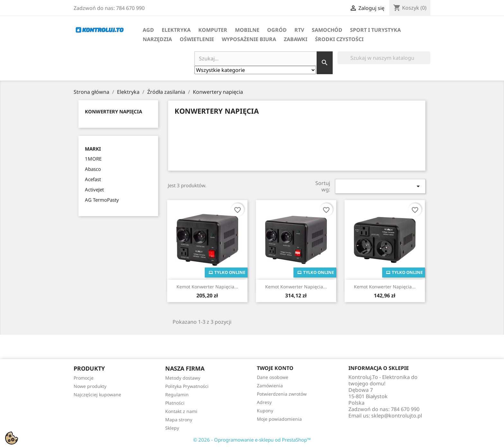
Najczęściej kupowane (97, 395)
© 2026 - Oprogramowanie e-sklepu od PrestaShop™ (252, 440)
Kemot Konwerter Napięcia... (207, 287)
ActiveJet (94, 189)
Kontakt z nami (181, 411)
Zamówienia (270, 386)
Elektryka (176, 30)
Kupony (265, 411)
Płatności (175, 403)
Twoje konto (275, 368)
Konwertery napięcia (113, 111)
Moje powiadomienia (279, 419)
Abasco (93, 169)
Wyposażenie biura (249, 39)
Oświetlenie (197, 39)
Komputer (213, 30)
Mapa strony (179, 420)
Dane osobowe (273, 377)
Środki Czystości (339, 39)
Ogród (277, 30)
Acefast (93, 179)
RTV (299, 30)
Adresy (264, 402)
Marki (93, 149)
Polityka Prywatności (187, 386)
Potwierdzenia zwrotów (282, 394)
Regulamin (177, 395)
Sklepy (172, 428)
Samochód (327, 30)
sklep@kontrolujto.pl (397, 416)
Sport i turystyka (375, 30)
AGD (148, 30)
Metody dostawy (183, 378)
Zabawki (296, 39)
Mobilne (247, 30)
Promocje (84, 378)
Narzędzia (157, 39)
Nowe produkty (90, 386)
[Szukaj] (384, 58)
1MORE (93, 159)
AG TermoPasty (102, 200)
